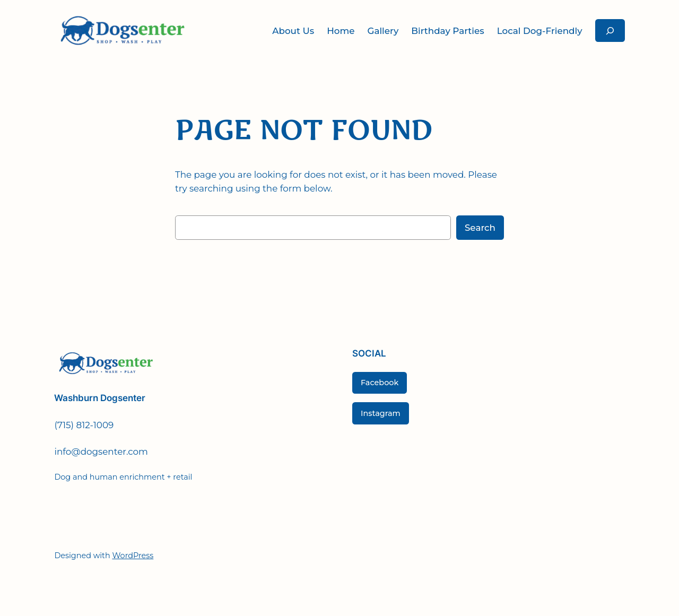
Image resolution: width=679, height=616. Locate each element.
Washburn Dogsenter (100, 398)
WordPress (133, 556)
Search (480, 228)
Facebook (380, 383)
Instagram (381, 413)
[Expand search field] (610, 31)
